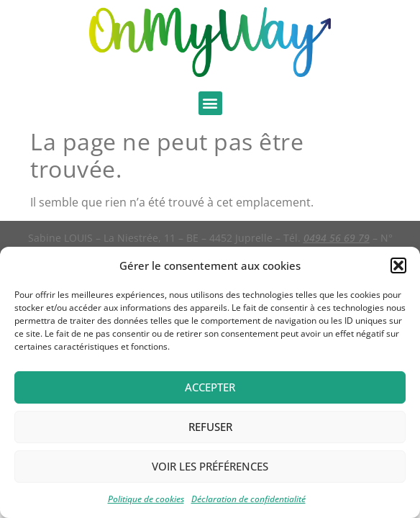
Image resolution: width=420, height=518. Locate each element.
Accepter (210, 387)
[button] (398, 265)
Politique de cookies (146, 499)
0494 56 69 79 (337, 238)
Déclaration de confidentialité (248, 499)
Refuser (210, 427)
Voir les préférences (210, 466)
